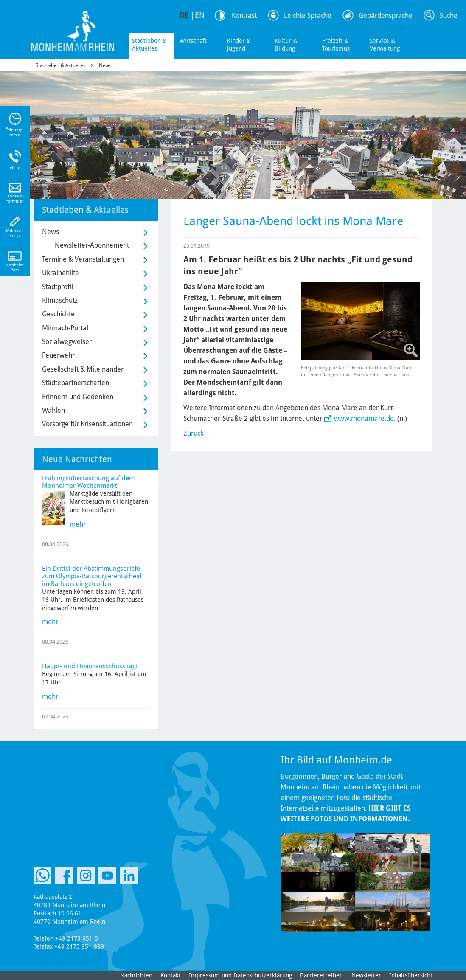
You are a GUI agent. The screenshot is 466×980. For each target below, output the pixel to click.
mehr (78, 524)
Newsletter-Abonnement (92, 245)
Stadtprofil (58, 287)
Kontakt (171, 975)
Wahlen (53, 410)
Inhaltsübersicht (411, 975)
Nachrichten (136, 975)
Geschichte (58, 314)
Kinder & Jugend (239, 45)
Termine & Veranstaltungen (83, 259)
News (105, 65)
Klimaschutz (60, 300)
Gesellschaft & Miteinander (83, 369)
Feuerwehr (58, 355)
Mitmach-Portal (65, 328)
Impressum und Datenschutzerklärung (240, 975)
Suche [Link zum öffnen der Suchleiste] (449, 15)
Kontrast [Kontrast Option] (244, 15)
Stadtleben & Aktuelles (149, 45)
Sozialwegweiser (67, 342)
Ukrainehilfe (60, 273)
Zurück (194, 433)
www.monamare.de (364, 418)
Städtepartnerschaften (76, 383)
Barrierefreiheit (322, 975)
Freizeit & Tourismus (336, 45)
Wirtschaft (193, 41)
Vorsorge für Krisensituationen (87, 424)
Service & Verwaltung (385, 45)
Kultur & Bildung (286, 45)
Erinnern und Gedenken (78, 397)
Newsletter (366, 975)
